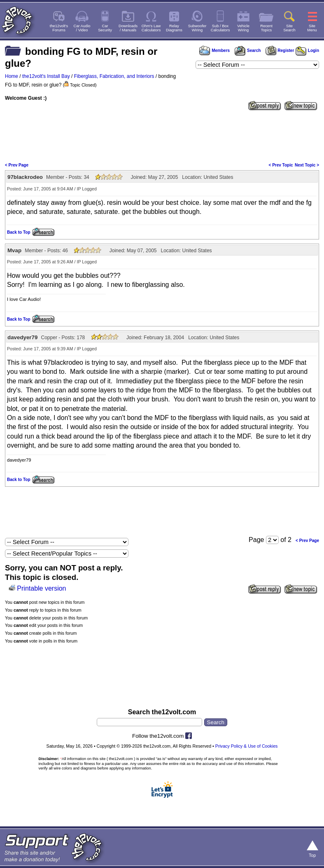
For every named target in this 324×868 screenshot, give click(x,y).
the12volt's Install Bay (46, 76)
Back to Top (19, 232)
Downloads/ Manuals (128, 28)
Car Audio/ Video (82, 28)
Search (247, 50)
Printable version (41, 588)
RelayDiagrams (174, 28)
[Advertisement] (162, 136)
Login (307, 50)
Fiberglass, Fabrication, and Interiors (114, 76)
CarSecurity (105, 28)
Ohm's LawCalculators (151, 28)
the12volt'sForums (59, 28)
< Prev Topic (281, 165)
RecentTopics (266, 28)
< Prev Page (17, 165)
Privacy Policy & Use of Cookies (247, 746)
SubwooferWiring (197, 28)
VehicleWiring (243, 28)
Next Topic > (307, 165)
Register (280, 50)
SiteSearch (289, 28)
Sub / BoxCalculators (220, 28)
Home (12, 76)
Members (214, 50)
